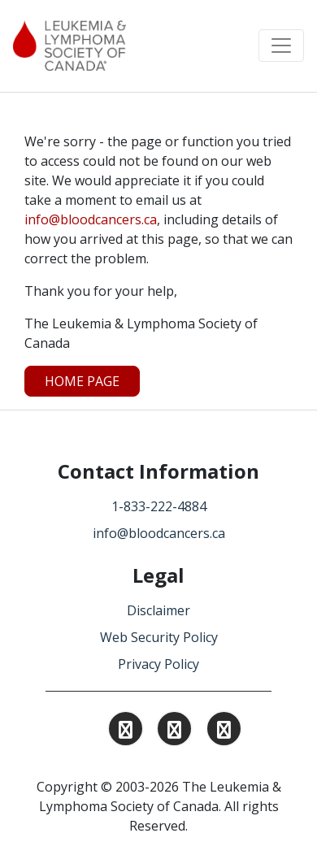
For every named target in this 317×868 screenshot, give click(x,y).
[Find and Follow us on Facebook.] (224, 731)
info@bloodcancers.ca (91, 219)
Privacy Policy (158, 664)
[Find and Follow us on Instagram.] (126, 731)
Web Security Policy (159, 637)
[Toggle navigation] (281, 46)
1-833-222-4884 (159, 506)
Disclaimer (158, 610)
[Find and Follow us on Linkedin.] (174, 731)
